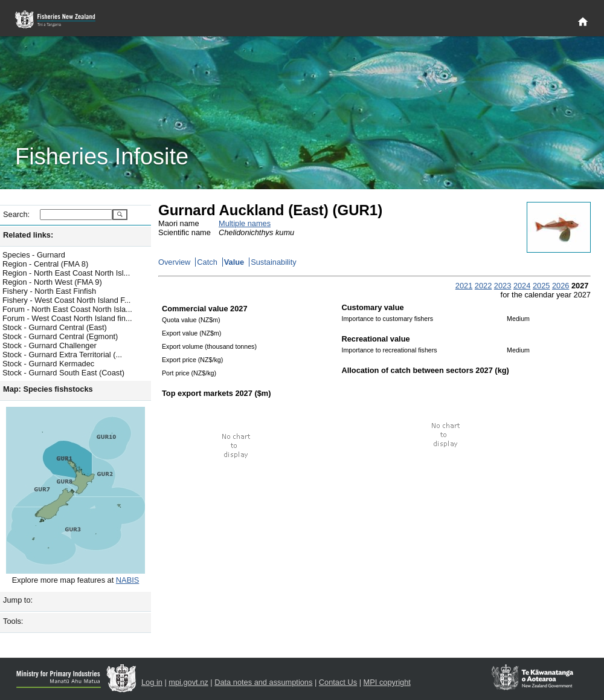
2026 (561, 286)
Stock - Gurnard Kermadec (48, 364)
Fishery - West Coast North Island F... (66, 300)
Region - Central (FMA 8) (45, 264)
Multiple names (245, 223)
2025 (541, 286)
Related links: (28, 235)
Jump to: (18, 600)
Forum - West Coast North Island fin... (67, 318)
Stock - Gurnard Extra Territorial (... (62, 355)
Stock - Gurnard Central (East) (55, 327)
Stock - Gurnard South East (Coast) (63, 373)
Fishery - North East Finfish (49, 291)
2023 (503, 286)
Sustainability (273, 262)
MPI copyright (387, 682)
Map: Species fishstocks (48, 389)
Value (234, 262)
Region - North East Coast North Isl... (66, 273)
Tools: (13, 621)
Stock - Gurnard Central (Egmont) (60, 336)
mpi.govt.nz (188, 682)
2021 (464, 286)
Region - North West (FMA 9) (52, 282)
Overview (174, 262)
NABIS (127, 580)
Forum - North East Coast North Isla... (67, 309)
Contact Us (338, 682)
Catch (207, 262)
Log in (152, 682)
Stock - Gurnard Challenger (50, 345)
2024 (522, 286)
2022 (483, 286)
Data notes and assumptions (263, 682)
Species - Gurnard (34, 255)
